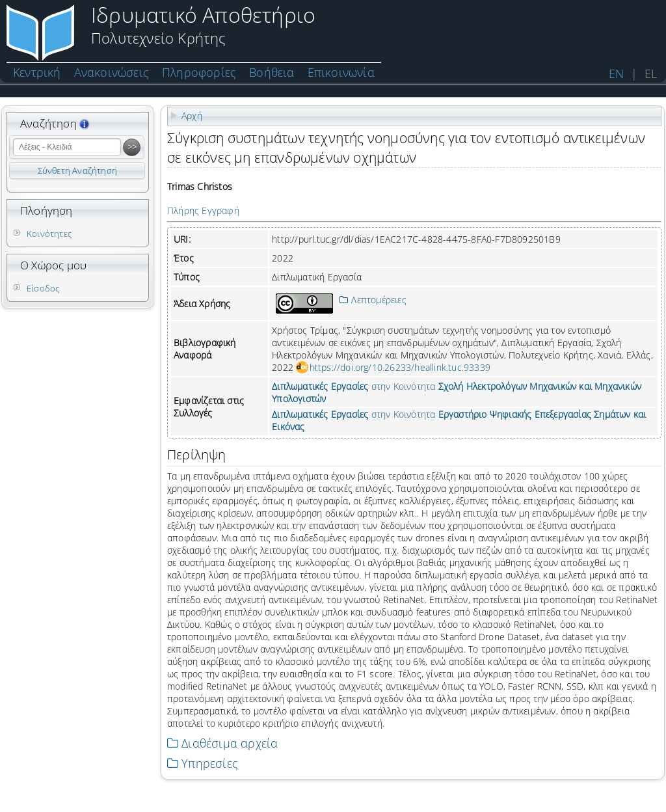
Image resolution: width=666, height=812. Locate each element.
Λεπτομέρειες (373, 300)
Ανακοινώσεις (112, 72)
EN (616, 74)
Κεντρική (37, 72)
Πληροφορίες (199, 72)
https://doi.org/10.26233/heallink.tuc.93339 (400, 367)
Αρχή (192, 115)
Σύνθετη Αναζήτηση (77, 170)
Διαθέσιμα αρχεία (222, 743)
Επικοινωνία (341, 72)
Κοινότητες (49, 234)
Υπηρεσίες (203, 763)
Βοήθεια (272, 72)
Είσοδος (43, 288)
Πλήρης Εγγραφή (203, 210)
